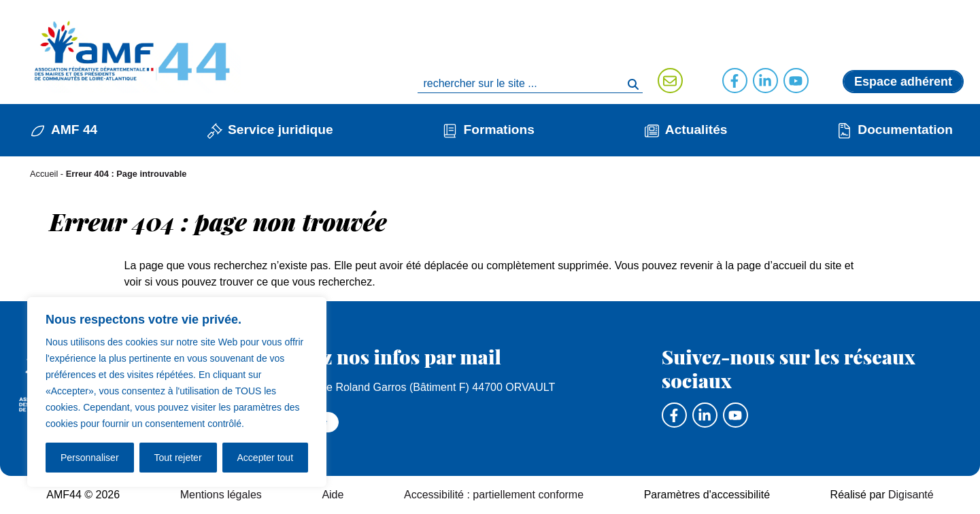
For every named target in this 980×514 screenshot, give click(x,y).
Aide (333, 495)
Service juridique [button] (281, 130)
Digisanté (911, 495)
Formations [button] (499, 130)
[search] (530, 84)
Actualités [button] (696, 130)
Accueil (44, 174)
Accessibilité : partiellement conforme (494, 495)
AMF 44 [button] (74, 130)
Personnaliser (90, 458)
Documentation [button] (905, 130)
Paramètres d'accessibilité (707, 495)
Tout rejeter (178, 458)
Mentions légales (221, 495)
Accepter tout (266, 458)
